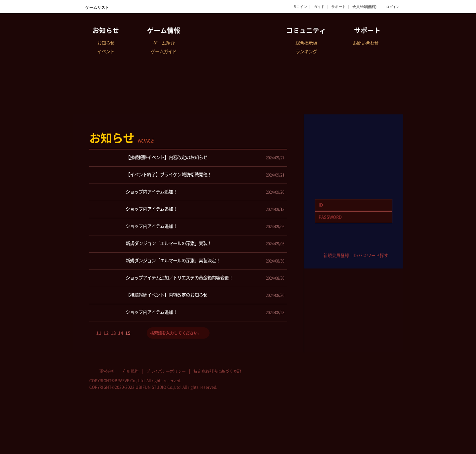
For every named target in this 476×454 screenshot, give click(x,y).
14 (121, 333)
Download (354, 171)
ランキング (306, 52)
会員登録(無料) (364, 7)
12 (106, 333)
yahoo (363, 245)
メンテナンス (273, 143)
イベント (106, 52)
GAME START (354, 134)
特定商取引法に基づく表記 (217, 371)
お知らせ (106, 30)
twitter (344, 245)
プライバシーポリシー (166, 371)
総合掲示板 (306, 43)
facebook (324, 245)
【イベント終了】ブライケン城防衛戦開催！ (153, 175)
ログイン (393, 7)
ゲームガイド (164, 52)
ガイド (319, 7)
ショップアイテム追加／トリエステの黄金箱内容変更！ (164, 278)
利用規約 (131, 371)
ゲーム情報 (164, 30)
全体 (183, 143)
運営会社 (107, 371)
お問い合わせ (366, 43)
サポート (338, 7)
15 (128, 333)
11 (99, 333)
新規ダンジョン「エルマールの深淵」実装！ (153, 244)
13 (113, 333)
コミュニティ (306, 30)
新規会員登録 (336, 255)
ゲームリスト (97, 8)
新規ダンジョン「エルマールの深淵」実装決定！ (157, 261)
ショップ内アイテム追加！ (136, 192)
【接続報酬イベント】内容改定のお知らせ (151, 158)
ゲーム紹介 (164, 43)
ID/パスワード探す (370, 255)
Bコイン (300, 7)
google (383, 245)
